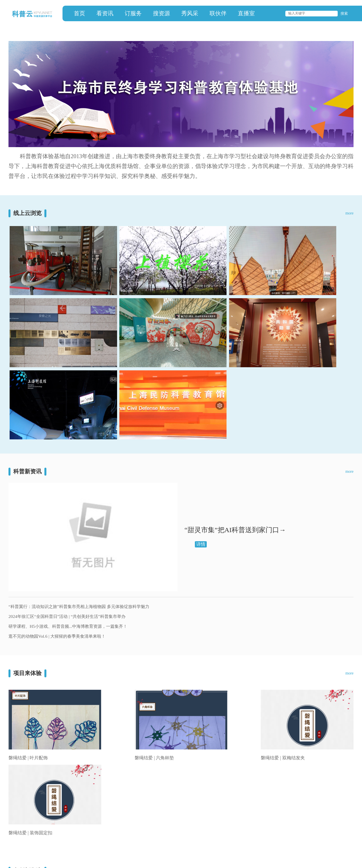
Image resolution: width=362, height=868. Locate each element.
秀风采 (190, 13)
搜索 (344, 13)
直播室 (246, 13)
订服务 (133, 13)
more (349, 213)
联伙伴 (218, 13)
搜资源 (161, 13)
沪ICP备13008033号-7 (34, 851)
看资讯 (105, 13)
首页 (79, 13)
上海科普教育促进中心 (37, 825)
